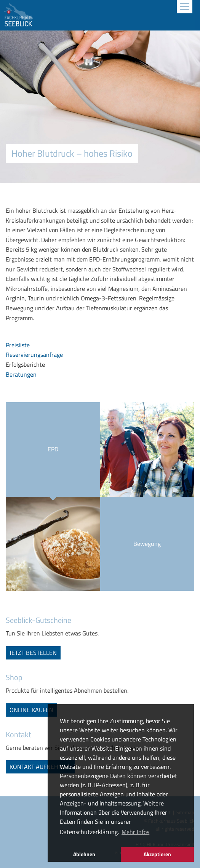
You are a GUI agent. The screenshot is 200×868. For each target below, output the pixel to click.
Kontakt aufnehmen (40, 767)
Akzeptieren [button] (157, 854)
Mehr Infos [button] (135, 832)
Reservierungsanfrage (34, 355)
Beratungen (21, 374)
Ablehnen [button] (84, 854)
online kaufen (31, 710)
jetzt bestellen (33, 653)
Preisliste (18, 345)
